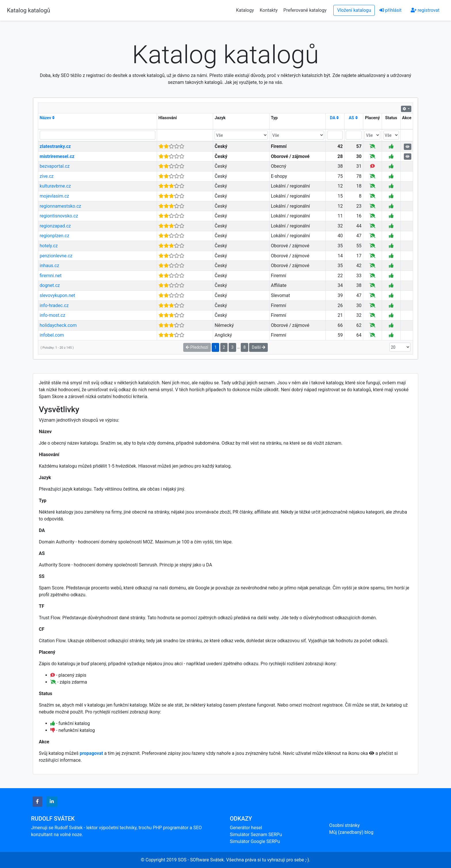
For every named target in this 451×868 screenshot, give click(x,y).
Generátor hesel (246, 828)
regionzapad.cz (55, 226)
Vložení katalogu (354, 10)
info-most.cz (52, 315)
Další (258, 347)
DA (334, 118)
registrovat (425, 10)
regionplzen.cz (55, 236)
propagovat (91, 753)
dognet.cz (50, 285)
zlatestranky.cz (55, 146)
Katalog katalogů (28, 10)
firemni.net (51, 276)
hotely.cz (49, 246)
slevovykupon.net (57, 295)
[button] (37, 802)
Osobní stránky (345, 825)
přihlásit (390, 10)
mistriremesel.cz (57, 156)
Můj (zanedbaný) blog (351, 832)
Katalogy (245, 10)
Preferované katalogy (305, 10)
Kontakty (269, 10)
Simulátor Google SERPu (255, 841)
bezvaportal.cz (55, 166)
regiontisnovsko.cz (59, 216)
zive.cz (47, 176)
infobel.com (52, 335)
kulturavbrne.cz (55, 186)
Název (47, 118)
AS (353, 118)
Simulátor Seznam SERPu (256, 835)
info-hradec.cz (54, 305)
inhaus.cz (49, 266)
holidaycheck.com (58, 325)
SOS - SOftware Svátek (201, 860)
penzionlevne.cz (56, 256)
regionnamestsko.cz (60, 206)
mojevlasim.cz (54, 196)
